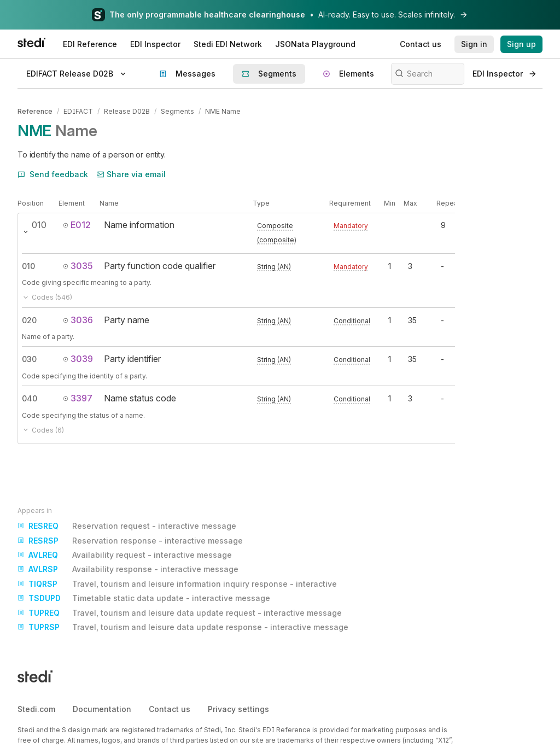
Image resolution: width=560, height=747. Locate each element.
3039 (78, 359)
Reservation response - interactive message (130, 541)
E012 (77, 225)
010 (28, 266)
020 (29, 320)
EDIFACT (78, 111)
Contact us (170, 709)
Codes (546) (47, 297)
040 (30, 398)
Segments (177, 111)
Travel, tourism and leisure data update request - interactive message (180, 613)
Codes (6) (43, 430)
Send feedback (53, 174)
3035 (78, 266)
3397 (78, 398)
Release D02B (127, 111)
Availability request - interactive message (125, 555)
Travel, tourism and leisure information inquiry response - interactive (177, 584)
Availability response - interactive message (128, 569)
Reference (35, 111)
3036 (78, 320)
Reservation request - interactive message (127, 526)
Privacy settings (238, 709)
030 (29, 359)
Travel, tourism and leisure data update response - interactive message (183, 627)
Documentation (102, 709)
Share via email (131, 174)
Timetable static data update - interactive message (144, 598)
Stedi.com (36, 709)
